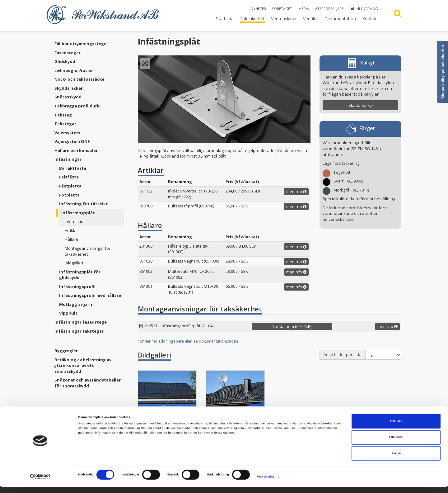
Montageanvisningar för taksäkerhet (88, 251)
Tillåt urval (396, 443)
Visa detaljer (266, 483)
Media (304, 9)
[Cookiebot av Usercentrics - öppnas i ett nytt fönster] (40, 483)
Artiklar (71, 230)
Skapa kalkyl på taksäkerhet (443, 72)
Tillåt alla (396, 427)
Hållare (72, 239)
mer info (296, 192)
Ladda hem (292, 326)
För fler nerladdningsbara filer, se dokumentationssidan (188, 341)
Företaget (282, 9)
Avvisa (396, 459)
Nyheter (258, 9)
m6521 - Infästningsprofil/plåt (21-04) (179, 326)
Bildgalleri (74, 263)
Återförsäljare (329, 9)
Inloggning (365, 9)
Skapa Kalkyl (361, 105)
